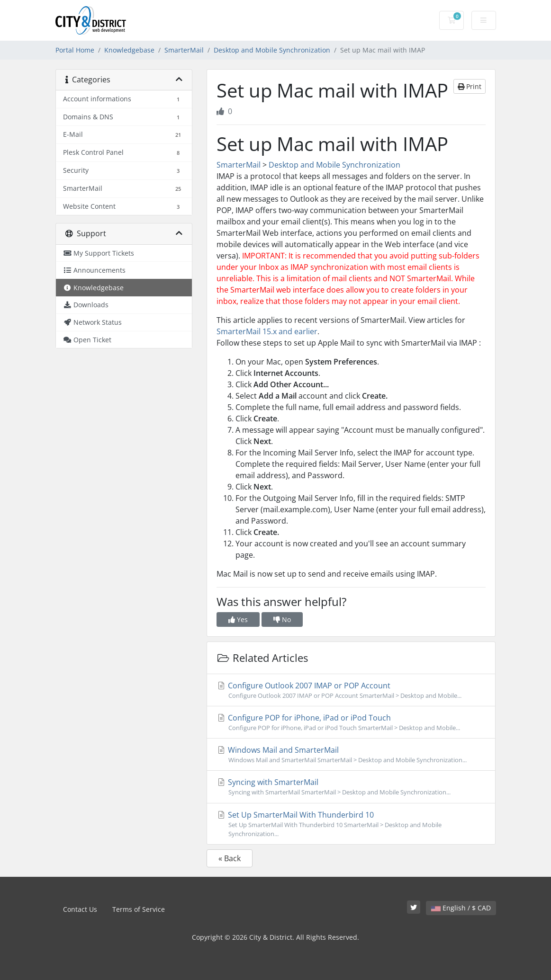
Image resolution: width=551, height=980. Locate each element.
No (282, 619)
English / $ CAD (461, 908)
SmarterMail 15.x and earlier (267, 331)
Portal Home (75, 50)
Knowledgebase (129, 50)
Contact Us (80, 909)
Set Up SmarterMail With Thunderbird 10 (351, 824)
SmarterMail (184, 50)
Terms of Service (139, 909)
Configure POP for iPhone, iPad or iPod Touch (351, 722)
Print (470, 86)
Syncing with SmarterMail (351, 787)
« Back (230, 858)
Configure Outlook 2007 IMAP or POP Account (351, 690)
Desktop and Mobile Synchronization (272, 50)
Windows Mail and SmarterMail (351, 755)
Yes (238, 619)
